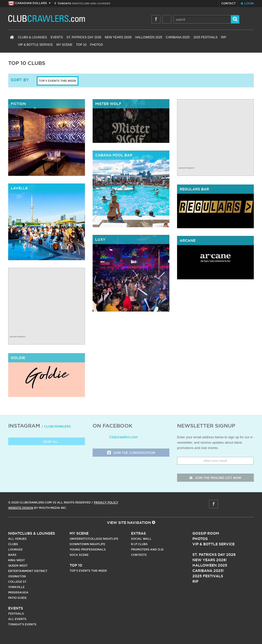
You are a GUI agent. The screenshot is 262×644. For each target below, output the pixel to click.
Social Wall (141, 539)
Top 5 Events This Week (58, 81)
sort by (20, 80)
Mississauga (18, 592)
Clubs (13, 544)
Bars (12, 555)
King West (17, 560)
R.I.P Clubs (139, 544)
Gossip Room (206, 533)
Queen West (18, 566)
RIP (224, 37)
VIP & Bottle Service (35, 45)
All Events (17, 619)
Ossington (17, 576)
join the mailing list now (215, 478)
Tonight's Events (22, 624)
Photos (96, 45)
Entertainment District (28, 571)
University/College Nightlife (94, 539)
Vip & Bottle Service (214, 544)
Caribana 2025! (178, 37)
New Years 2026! (118, 37)
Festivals (16, 614)
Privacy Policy (106, 502)
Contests (139, 555)
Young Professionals (88, 549)
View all (47, 442)
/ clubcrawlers (56, 426)
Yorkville (16, 587)
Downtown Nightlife (87, 544)
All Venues (17, 539)
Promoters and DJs (147, 549)
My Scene (64, 45)
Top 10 (81, 45)
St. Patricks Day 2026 (84, 37)
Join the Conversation (131, 453)
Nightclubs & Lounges (32, 533)
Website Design (21, 508)
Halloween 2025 (149, 37)
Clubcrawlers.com (123, 437)
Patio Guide (17, 598)
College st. (18, 582)
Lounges (15, 549)
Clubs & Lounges (32, 37)
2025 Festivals (205, 37)
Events (57, 37)
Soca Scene (79, 555)
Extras (138, 533)
